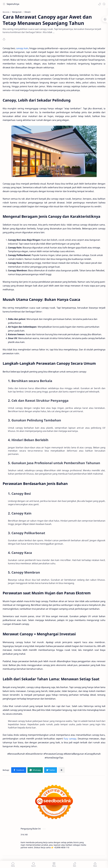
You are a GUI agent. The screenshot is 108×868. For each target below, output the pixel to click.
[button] (99, 4)
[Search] (104, 4)
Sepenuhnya (13, 4)
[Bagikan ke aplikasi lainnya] (61, 770)
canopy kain (22, 48)
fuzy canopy (70, 739)
